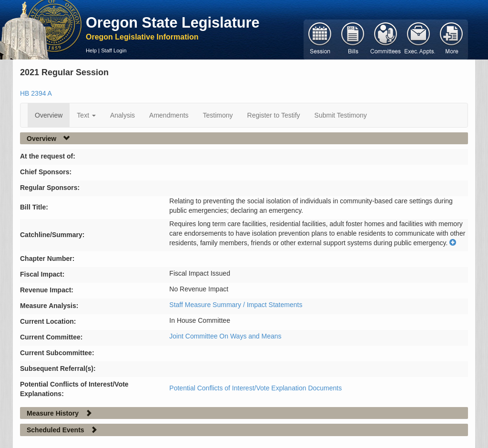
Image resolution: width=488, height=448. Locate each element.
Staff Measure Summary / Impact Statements (236, 305)
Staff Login (114, 50)
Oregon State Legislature (173, 22)
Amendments (169, 115)
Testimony (218, 115)
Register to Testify (274, 115)
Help (91, 50)
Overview (49, 115)
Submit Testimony (341, 115)
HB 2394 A (36, 93)
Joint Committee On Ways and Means (225, 336)
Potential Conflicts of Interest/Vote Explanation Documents (255, 388)
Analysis (122, 115)
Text (86, 115)
